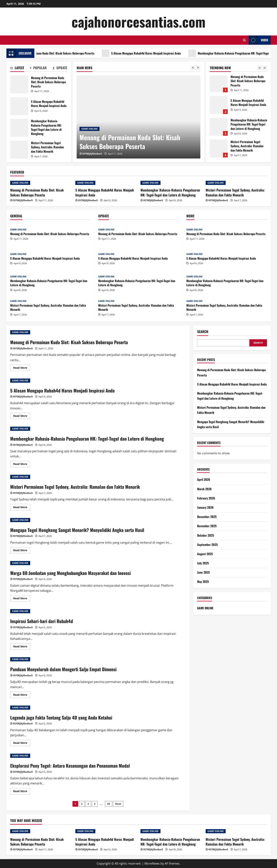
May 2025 (203, 582)
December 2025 (207, 517)
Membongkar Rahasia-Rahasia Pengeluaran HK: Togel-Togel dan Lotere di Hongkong (19, 128)
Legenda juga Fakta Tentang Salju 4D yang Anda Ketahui (61, 717)
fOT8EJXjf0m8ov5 (92, 154)
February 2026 (206, 498)
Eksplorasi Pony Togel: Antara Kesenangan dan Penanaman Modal (70, 766)
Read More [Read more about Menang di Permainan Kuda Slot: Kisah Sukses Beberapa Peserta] (22, 368)
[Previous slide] (193, 68)
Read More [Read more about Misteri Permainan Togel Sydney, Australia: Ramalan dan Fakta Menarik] (22, 508)
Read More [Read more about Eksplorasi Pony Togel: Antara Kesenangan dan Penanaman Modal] (22, 792)
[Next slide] (198, 68)
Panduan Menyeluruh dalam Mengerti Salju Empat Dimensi (63, 669)
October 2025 (206, 535)
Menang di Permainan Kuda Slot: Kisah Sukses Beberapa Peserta (75, 53)
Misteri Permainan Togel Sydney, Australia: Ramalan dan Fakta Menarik (19, 150)
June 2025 (203, 572)
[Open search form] (244, 40)
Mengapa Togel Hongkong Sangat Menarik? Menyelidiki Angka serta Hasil (77, 530)
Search (203, 332)
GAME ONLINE (90, 129)
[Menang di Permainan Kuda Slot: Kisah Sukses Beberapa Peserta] (138, 117)
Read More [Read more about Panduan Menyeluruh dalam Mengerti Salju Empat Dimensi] (22, 695)
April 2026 (204, 479)
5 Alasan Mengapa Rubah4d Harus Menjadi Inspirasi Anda (166, 53)
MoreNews (152, 863)
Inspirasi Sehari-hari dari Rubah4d (42, 621)
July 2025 (203, 563)
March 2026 (204, 489)
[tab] (17, 68)
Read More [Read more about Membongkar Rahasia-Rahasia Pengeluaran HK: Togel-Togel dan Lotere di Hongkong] (22, 465)
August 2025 (205, 554)
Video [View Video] (258, 40)
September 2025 (207, 545)
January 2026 (205, 507)
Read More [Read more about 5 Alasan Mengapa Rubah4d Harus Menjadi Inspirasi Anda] (22, 416)
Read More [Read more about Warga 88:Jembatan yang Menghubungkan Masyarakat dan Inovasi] (22, 599)
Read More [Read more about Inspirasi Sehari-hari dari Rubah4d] (22, 647)
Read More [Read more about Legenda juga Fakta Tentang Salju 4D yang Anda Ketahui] (22, 743)
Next (118, 804)
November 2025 (207, 526)
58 (109, 804)
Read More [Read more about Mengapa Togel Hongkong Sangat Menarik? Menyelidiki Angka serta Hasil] (22, 551)
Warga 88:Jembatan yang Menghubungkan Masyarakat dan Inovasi (70, 573)
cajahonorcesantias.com (138, 21)
